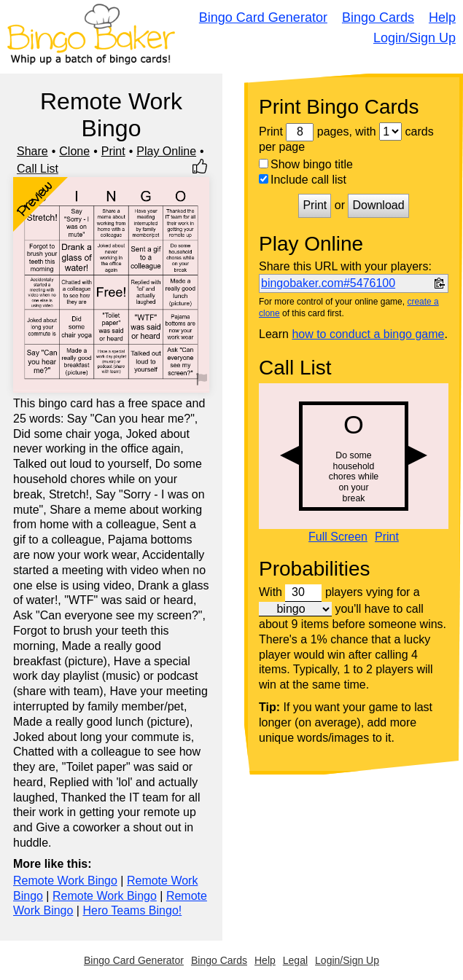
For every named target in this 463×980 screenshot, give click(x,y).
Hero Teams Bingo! (132, 910)
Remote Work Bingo (65, 881)
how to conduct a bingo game (368, 334)
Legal (295, 960)
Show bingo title (306, 164)
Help (442, 17)
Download (378, 205)
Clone (74, 151)
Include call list (303, 180)
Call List (38, 169)
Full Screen (338, 537)
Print (113, 151)
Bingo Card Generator (263, 17)
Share (32, 151)
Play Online (166, 151)
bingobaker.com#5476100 (328, 283)
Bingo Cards (378, 17)
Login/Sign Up (415, 38)
